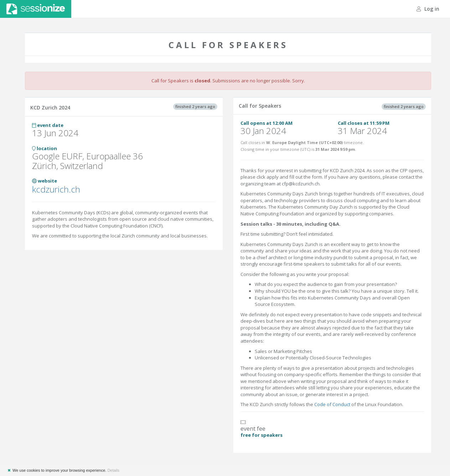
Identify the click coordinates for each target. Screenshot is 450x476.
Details (113, 470)
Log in (428, 9)
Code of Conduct (332, 404)
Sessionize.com (36, 9)
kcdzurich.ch (56, 189)
